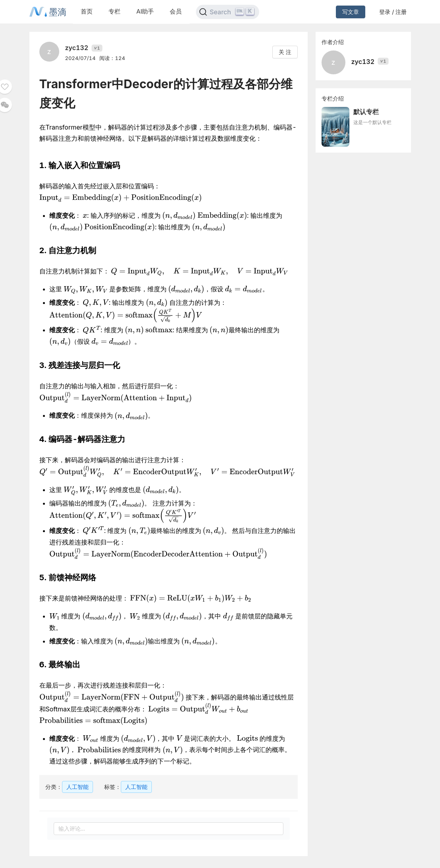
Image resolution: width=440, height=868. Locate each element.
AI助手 (145, 11)
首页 (87, 11)
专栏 (114, 11)
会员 (176, 11)
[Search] (228, 12)
